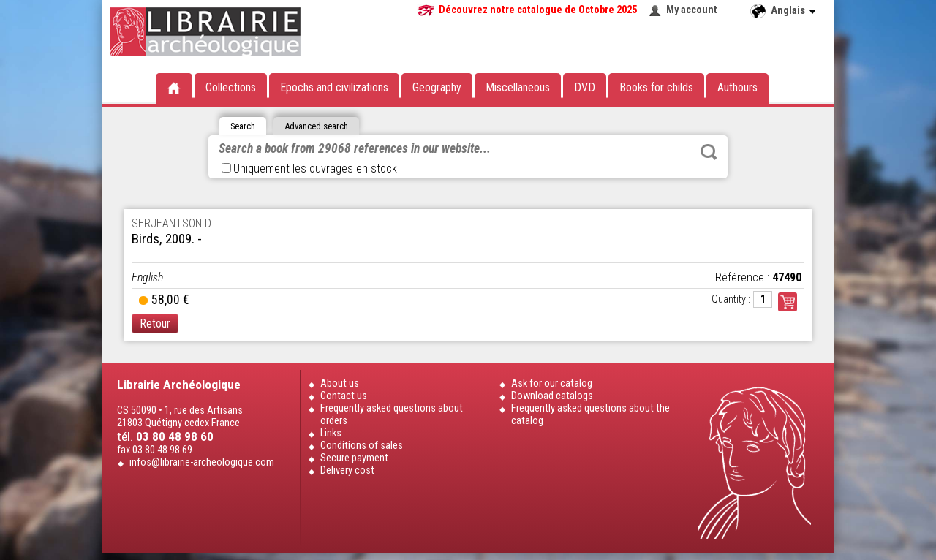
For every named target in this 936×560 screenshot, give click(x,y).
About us (340, 383)
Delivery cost (347, 470)
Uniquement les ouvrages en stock (309, 169)
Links (331, 433)
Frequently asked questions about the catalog (590, 415)
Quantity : (731, 299)
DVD (585, 87)
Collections (231, 87)
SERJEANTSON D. (173, 223)
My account (692, 10)
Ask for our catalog (552, 383)
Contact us (344, 396)
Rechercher (709, 152)
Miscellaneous (518, 87)
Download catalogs (552, 396)
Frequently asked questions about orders (392, 415)
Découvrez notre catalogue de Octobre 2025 (538, 10)
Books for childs (656, 87)
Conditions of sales (362, 446)
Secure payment (354, 458)
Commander (788, 302)
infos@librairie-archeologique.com (202, 462)
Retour (155, 323)
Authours (737, 87)
